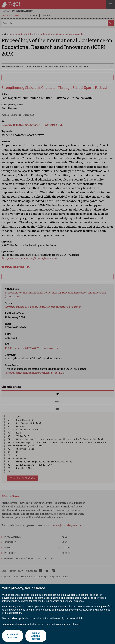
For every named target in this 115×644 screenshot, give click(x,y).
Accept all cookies (13, 636)
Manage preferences (14, 624)
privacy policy (18, 618)
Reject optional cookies (36, 636)
